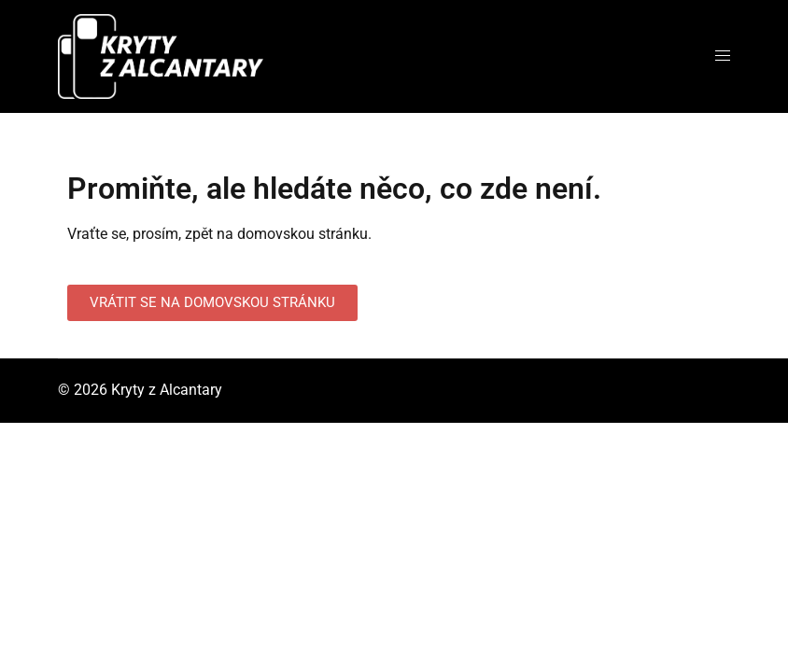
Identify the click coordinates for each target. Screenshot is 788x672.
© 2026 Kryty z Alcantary (140, 390)
